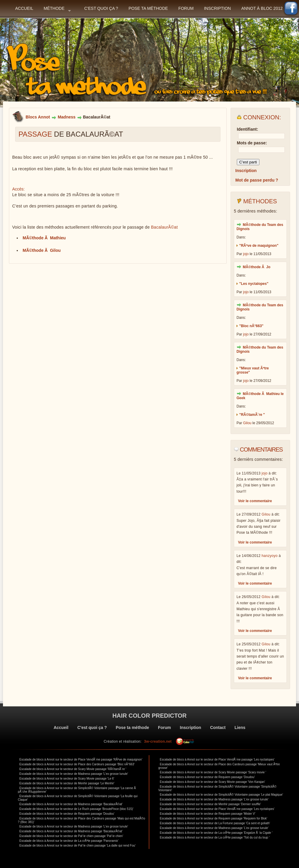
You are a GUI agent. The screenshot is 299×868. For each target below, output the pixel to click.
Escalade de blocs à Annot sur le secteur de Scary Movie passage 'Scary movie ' (213, 772)
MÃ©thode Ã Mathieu (44, 238)
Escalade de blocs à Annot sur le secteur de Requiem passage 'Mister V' (208, 814)
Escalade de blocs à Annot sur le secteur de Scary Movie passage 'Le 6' (67, 779)
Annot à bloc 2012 (262, 8)
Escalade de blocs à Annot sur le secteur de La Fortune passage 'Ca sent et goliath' (215, 823)
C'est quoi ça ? (101, 8)
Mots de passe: (252, 143)
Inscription (217, 8)
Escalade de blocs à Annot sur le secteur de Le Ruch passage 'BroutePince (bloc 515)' (76, 809)
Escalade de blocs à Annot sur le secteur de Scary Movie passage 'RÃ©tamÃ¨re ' (73, 769)
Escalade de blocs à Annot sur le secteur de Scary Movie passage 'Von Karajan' (212, 782)
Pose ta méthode (148, 8)
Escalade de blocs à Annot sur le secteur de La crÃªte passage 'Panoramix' (69, 841)
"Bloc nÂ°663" (251, 326)
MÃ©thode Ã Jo (257, 267)
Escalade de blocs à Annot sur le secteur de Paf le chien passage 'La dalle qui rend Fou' (78, 846)
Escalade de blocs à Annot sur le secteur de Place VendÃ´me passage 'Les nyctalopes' (217, 759)
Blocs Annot (38, 117)
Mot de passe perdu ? (257, 180)
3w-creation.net (158, 741)
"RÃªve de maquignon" (259, 246)
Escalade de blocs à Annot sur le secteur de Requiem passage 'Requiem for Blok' (213, 818)
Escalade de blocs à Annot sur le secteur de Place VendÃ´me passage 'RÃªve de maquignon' (81, 759)
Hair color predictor (150, 716)
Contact (218, 728)
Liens (240, 728)
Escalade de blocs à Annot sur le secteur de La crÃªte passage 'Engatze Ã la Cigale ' (216, 833)
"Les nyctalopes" (254, 284)
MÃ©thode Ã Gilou (42, 250)
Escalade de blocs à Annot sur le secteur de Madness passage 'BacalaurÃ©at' (71, 804)
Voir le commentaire (255, 501)
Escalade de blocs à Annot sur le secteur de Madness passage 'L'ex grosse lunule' (74, 774)
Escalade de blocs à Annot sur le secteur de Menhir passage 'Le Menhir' (67, 783)
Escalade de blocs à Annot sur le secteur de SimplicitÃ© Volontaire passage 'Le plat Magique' (221, 795)
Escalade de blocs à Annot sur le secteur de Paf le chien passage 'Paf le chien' (71, 836)
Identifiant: (248, 129)
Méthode (57, 10)
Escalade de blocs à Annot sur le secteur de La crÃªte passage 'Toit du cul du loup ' (215, 837)
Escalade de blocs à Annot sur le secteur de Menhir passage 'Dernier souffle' (210, 804)
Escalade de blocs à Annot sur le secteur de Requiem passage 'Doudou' (67, 814)
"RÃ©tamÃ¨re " (252, 415)
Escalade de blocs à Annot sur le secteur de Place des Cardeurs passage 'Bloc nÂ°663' (77, 764)
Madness (67, 117)
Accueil (24, 8)
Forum (186, 8)
